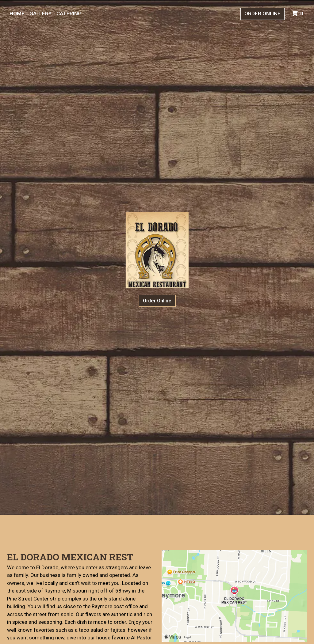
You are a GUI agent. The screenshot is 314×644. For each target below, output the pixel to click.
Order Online (262, 13)
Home (17, 13)
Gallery (40, 13)
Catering (69, 13)
